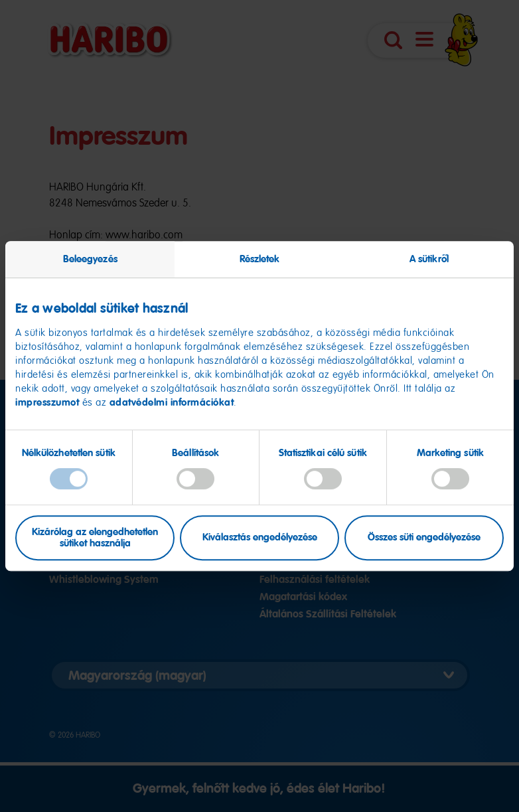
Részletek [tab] (260, 259)
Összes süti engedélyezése (424, 538)
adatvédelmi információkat (172, 402)
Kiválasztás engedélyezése (260, 538)
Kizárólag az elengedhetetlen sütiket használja (95, 537)
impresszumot (49, 402)
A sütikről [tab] (429, 259)
